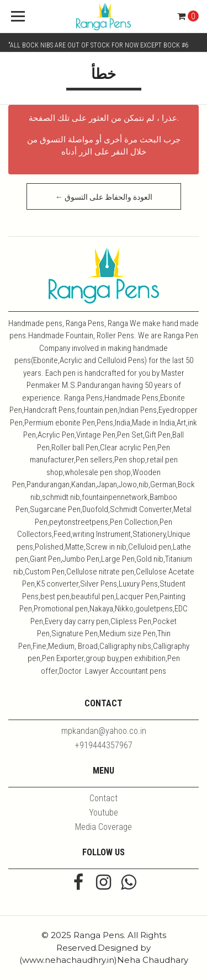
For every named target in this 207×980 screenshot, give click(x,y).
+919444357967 (104, 745)
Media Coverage (104, 827)
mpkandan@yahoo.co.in (104, 731)
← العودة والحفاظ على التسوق (104, 197)
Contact (104, 798)
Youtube (104, 813)
